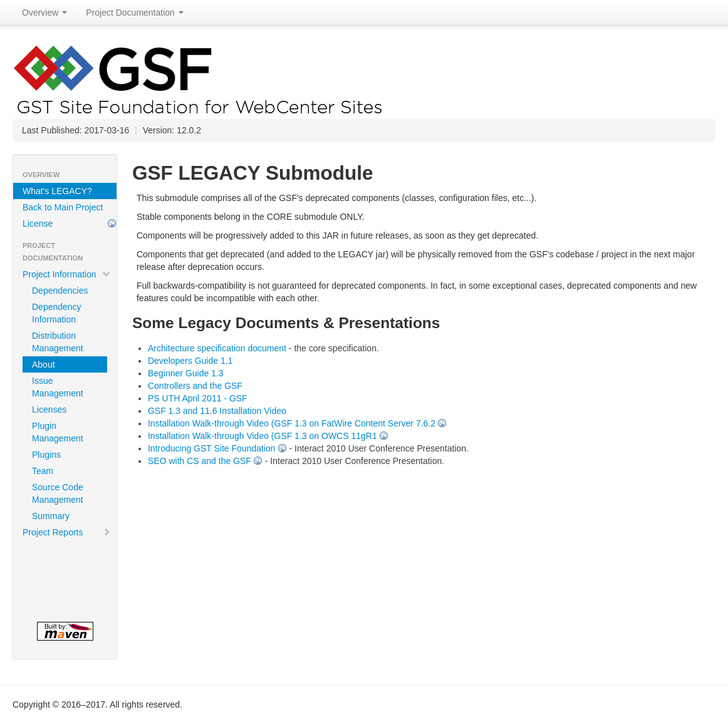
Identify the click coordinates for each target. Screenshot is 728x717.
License (38, 224)
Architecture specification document (217, 348)
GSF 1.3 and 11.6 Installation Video (217, 411)
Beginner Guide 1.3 (186, 373)
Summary (51, 516)
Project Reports (67, 532)
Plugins (46, 455)
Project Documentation (135, 13)
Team (43, 471)
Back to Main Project (63, 207)
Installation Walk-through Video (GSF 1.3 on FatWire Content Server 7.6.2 (292, 423)
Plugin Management (58, 432)
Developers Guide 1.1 (190, 361)
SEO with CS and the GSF (200, 461)
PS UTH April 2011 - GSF (198, 398)
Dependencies (60, 291)
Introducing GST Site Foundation (212, 448)
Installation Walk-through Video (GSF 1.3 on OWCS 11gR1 (263, 436)
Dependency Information (57, 313)
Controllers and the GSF (195, 386)
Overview (44, 13)
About (44, 364)
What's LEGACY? (57, 191)
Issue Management (58, 387)
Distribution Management (58, 342)
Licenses (49, 410)
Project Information (67, 274)
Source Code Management (58, 493)
